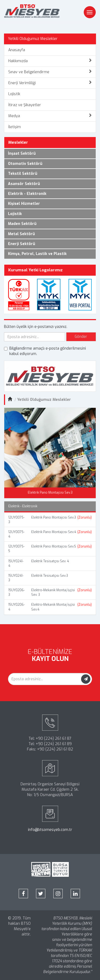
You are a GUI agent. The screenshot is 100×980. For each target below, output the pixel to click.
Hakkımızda (50, 61)
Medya (50, 116)
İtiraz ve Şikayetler (25, 105)
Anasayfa (17, 50)
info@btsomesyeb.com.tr (50, 830)
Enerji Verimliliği (50, 83)
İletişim (15, 127)
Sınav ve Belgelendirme (50, 72)
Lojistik (14, 94)
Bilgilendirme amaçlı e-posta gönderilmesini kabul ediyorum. (45, 351)
